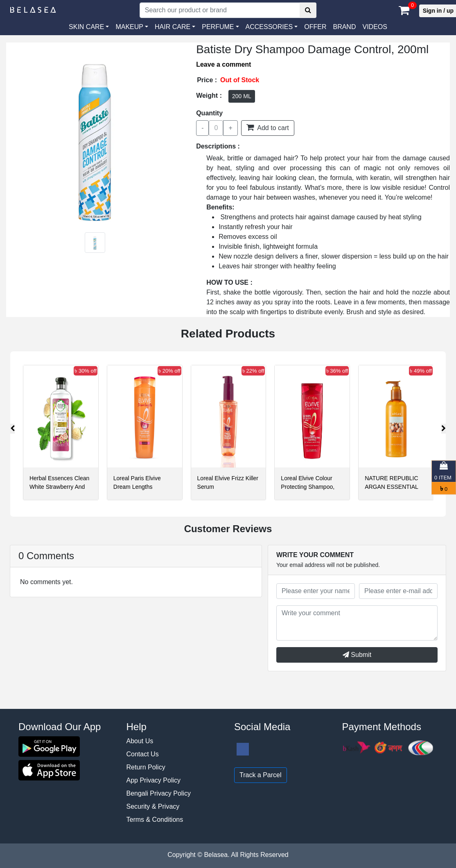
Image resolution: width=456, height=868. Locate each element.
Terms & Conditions (155, 820)
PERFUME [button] (218, 27)
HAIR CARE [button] (173, 27)
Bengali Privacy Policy (159, 793)
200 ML (242, 96)
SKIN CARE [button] (86, 27)
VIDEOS (375, 27)
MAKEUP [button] (129, 27)
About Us (140, 741)
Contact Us (143, 754)
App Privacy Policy (154, 780)
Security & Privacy (153, 806)
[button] (272, 27)
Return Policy (146, 767)
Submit (357, 655)
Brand (344, 27)
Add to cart (268, 127)
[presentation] (12, 429)
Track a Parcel (261, 775)
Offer (315, 27)
